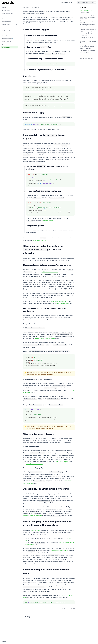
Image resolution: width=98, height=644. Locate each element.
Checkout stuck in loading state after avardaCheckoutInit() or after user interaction (87, 23)
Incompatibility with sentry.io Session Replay (87, 18)
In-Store (9, 27)
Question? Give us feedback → (86, 59)
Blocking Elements (48, 221)
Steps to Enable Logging (86, 10)
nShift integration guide (62, 462)
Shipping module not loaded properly (88, 38)
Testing (4, 44)
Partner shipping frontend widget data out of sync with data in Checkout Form (87, 47)
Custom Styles (5, 16)
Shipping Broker (9, 24)
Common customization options (32, 516)
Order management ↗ (8, 39)
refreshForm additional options (60, 551)
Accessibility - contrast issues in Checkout (88, 42)
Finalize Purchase (6, 19)
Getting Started (6, 10)
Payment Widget (6, 30)
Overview (4, 7)
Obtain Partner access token (50, 272)
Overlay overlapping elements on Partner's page (87, 51)
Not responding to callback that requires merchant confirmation (88, 33)
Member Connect (9, 22)
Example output (85, 13)
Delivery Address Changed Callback (45, 339)
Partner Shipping (35, 530)
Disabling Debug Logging (87, 15)
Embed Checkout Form (8, 13)
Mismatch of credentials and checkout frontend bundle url (88, 29)
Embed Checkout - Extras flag (34, 464)
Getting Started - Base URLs (59, 301)
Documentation (65, 2)
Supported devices (6, 42)
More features (9, 36)
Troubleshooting (6, 47)
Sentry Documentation (39, 240)
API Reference (9, 33)
